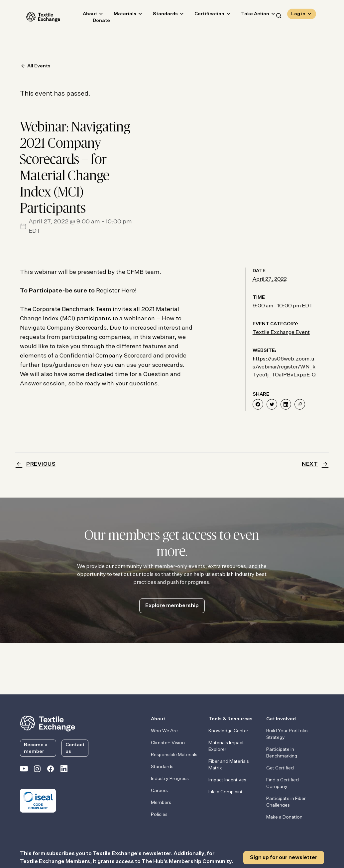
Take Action (249, 15)
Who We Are (164, 731)
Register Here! (116, 291)
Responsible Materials (174, 755)
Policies (159, 815)
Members (161, 803)
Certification (203, 15)
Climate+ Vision (168, 743)
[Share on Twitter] (272, 404)
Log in (298, 15)
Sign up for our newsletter (284, 858)
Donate (95, 22)
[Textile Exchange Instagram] (37, 770)
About (84, 15)
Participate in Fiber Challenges (286, 802)
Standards (159, 15)
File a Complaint (226, 792)
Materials (119, 15)
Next (310, 464)
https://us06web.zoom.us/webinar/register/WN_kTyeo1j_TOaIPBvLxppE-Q (284, 367)
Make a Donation (284, 817)
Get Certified (280, 768)
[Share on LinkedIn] (286, 404)
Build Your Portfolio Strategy (287, 734)
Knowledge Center (228, 731)
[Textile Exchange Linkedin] (64, 770)
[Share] (300, 404)
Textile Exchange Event (281, 333)
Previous (41, 464)
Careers (159, 791)
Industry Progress (170, 779)
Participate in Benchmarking (282, 753)
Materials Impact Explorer (226, 746)
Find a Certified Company (283, 783)
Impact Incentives (227, 780)
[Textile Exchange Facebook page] (51, 770)
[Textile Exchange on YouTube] (24, 770)
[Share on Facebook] (258, 404)
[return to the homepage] (48, 723)
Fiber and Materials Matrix (229, 765)
